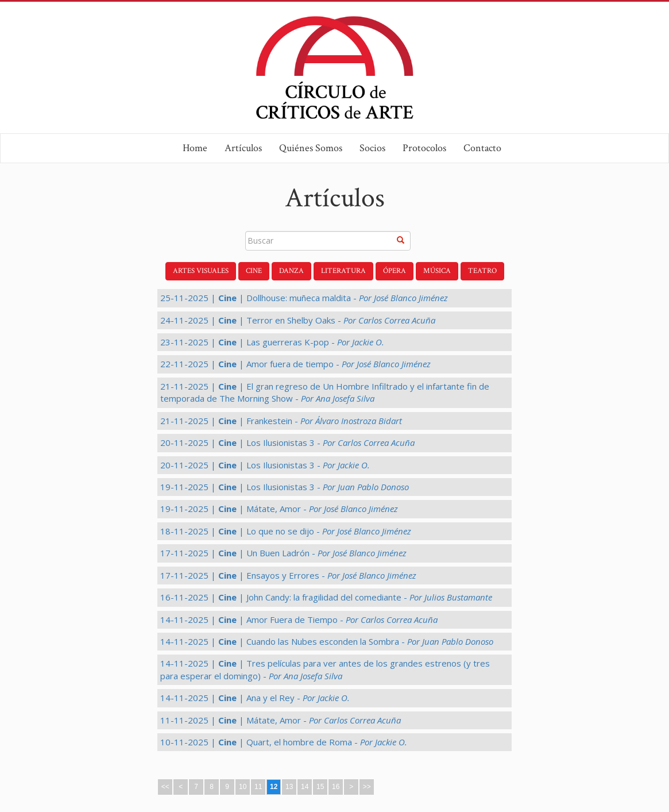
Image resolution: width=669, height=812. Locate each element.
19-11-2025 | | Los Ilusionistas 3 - (285, 487)
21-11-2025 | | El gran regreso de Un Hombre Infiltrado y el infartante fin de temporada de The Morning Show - (325, 392)
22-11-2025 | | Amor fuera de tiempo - (295, 364)
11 (258, 787)
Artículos (243, 148)
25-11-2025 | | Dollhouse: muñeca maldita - (304, 298)
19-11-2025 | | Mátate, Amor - (279, 509)
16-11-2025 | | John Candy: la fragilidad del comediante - (326, 597)
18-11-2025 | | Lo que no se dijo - (286, 531)
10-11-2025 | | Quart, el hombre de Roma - (284, 742)
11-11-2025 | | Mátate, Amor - (281, 720)
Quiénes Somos (311, 148)
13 (289, 787)
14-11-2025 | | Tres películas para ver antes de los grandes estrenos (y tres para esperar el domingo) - (325, 669)
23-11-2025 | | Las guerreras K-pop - (272, 342)
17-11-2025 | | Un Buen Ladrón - (283, 553)
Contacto (482, 148)
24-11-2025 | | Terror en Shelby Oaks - (298, 320)
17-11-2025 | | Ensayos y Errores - (288, 575)
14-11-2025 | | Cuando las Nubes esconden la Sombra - (327, 641)
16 (336, 787)
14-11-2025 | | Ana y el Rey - (255, 698)
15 (320, 787)
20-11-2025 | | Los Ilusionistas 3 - (287, 442)
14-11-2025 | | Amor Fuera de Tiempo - (299, 619)
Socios (372, 148)
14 (305, 787)
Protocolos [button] (424, 148)
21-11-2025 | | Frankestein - (281, 421)
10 (243, 787)
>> (367, 787)
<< (165, 787)
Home (195, 148)
